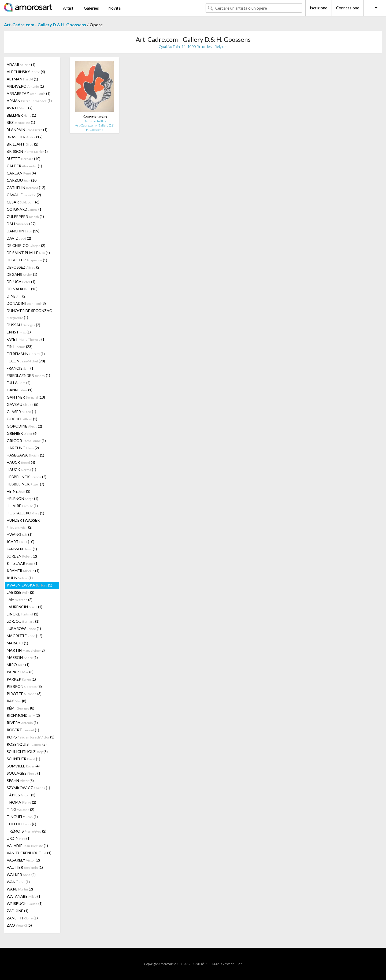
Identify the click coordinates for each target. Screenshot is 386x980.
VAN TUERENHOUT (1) (29, 853)
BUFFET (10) (24, 159)
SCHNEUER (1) (23, 759)
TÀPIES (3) (21, 795)
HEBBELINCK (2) (27, 477)
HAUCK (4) (21, 462)
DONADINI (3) (26, 303)
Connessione (348, 8)
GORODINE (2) (24, 426)
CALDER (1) (24, 166)
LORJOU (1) (23, 621)
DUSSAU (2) (23, 325)
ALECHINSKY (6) (26, 72)
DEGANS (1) (22, 274)
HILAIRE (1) (22, 506)
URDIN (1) (19, 838)
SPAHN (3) (20, 780)
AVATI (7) (20, 108)
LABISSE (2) (21, 592)
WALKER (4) (21, 875)
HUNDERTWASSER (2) (23, 524)
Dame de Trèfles (95, 121)
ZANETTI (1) (22, 918)
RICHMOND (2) (23, 715)
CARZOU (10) (22, 180)
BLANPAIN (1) (27, 130)
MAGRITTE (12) (25, 636)
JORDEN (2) (22, 556)
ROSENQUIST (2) (27, 744)
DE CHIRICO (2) (26, 245)
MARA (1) (17, 643)
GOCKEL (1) (22, 419)
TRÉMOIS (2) (27, 831)
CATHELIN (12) (26, 188)
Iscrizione (319, 8)
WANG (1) (18, 882)
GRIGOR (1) (26, 441)
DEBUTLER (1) (27, 260)
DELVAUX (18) (22, 289)
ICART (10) (21, 542)
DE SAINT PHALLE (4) (28, 253)
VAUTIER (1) (25, 867)
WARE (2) (20, 889)
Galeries (91, 8)
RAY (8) (16, 701)
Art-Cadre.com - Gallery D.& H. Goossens (45, 25)
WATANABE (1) (24, 896)
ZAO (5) (19, 925)
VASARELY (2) (23, 860)
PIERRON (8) (24, 686)
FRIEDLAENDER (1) (28, 375)
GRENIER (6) (22, 433)
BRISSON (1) (27, 151)
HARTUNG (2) (23, 448)
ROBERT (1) (23, 730)
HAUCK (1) (21, 469)
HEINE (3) (18, 491)
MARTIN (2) (26, 650)
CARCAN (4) (21, 173)
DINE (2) (17, 296)
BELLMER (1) (21, 115)
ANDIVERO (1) (25, 86)
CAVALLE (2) (24, 195)
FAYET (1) (26, 339)
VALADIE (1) (27, 846)
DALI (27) (21, 224)
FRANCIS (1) (21, 368)
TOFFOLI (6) (21, 824)
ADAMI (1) (21, 64)
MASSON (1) (22, 657)
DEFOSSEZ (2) (24, 267)
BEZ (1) (21, 122)
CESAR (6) (23, 202)
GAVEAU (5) (23, 404)
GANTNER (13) (26, 397)
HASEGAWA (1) (25, 455)
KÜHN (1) (20, 578)
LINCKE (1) (23, 614)
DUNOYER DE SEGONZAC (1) (29, 314)
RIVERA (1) (22, 723)
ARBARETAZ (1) (29, 93)
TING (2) (21, 809)
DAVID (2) (19, 238)
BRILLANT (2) (23, 144)
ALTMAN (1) (22, 79)
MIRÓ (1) (18, 665)
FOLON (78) (26, 361)
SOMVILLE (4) (23, 766)
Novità (114, 8)
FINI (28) (20, 346)
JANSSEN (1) (22, 549)
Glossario (228, 964)
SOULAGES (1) (24, 773)
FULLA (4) (19, 383)
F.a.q (239, 964)
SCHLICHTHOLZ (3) (27, 751)
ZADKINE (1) (18, 911)
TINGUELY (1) (22, 817)
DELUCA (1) (21, 282)
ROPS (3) (31, 737)
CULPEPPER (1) (25, 216)
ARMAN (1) (29, 101)
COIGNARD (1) (25, 209)
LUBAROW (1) (24, 628)
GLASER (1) (21, 412)
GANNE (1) (20, 390)
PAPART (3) (20, 672)
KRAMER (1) (23, 571)
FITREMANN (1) (26, 354)
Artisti (69, 8)
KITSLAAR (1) (23, 563)
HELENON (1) (23, 498)
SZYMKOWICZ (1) (28, 788)
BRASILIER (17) (25, 137)
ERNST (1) (19, 332)
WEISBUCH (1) (25, 903)
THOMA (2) (21, 802)
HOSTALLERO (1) (25, 513)
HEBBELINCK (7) (25, 484)
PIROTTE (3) (24, 694)
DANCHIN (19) (23, 231)
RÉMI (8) (21, 708)
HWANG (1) (20, 534)
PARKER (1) (21, 679)
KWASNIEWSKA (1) (29, 585)
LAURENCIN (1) (25, 607)
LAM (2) (20, 599)
